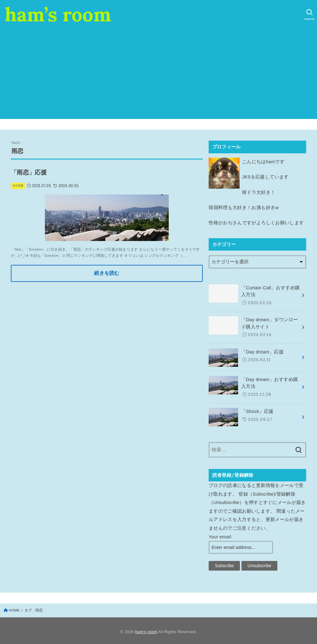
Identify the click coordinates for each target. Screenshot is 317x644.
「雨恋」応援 (29, 172)
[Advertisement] (158, 76)
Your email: (220, 534)
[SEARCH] (309, 15)
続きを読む (107, 273)
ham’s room (58, 14)
